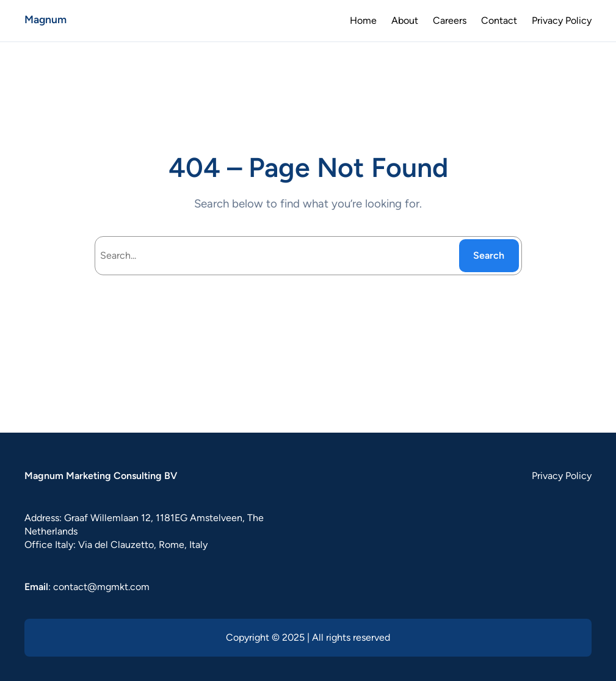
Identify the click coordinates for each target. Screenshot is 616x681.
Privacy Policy (562, 476)
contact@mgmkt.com (101, 587)
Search (489, 255)
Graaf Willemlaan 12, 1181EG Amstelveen (153, 518)
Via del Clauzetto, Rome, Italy (143, 545)
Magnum (45, 19)
